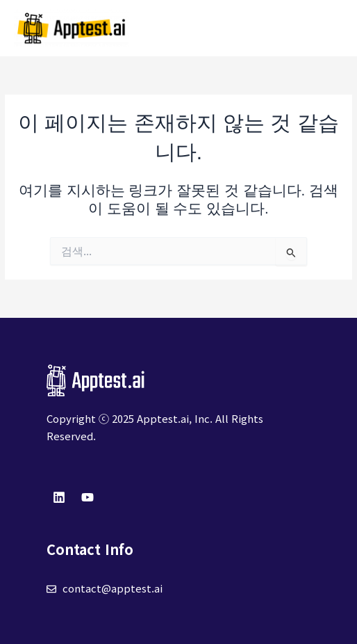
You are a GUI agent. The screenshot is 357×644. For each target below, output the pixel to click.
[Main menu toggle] (330, 28)
